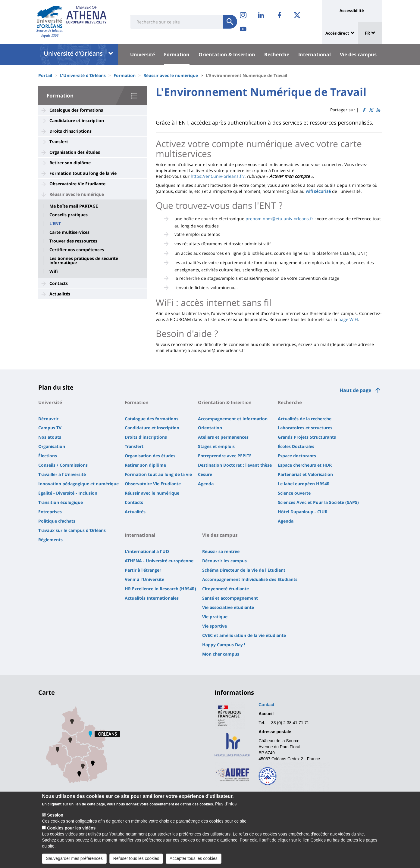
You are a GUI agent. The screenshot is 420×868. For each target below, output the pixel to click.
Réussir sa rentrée (221, 551)
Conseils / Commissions (63, 465)
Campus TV (50, 428)
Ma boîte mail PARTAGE (74, 206)
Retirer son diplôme (70, 163)
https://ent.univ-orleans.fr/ (218, 176)
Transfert (59, 142)
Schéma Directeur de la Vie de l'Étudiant (244, 570)
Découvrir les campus (224, 561)
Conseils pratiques (69, 215)
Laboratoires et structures (305, 428)
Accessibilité (352, 11)
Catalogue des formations (76, 110)
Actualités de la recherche (305, 419)
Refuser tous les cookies (136, 858)
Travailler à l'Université (62, 474)
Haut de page (355, 390)
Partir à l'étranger (143, 570)
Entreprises (50, 512)
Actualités (60, 294)
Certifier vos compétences (77, 250)
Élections (48, 456)
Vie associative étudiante (228, 607)
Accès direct (337, 33)
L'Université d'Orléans (83, 75)
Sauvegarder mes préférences (74, 858)
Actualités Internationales (152, 598)
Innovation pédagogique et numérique (78, 484)
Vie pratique (215, 617)
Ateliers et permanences (223, 437)
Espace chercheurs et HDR (305, 465)
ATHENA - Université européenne (159, 561)
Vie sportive (215, 626)
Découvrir (48, 419)
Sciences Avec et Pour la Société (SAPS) (318, 502)
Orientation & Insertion (227, 54)
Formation (177, 54)
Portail (45, 75)
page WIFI (348, 319)
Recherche (277, 54)
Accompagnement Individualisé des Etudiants (250, 579)
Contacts (59, 283)
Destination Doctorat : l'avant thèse (235, 465)
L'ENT (55, 224)
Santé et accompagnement (230, 598)
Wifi (54, 271)
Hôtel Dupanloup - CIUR (303, 512)
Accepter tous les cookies (194, 858)
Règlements (50, 540)
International (315, 54)
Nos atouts (50, 437)
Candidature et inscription (77, 120)
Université (143, 54)
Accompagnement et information (233, 419)
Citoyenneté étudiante (226, 589)
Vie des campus (358, 54)
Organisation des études (75, 152)
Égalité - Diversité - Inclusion (68, 493)
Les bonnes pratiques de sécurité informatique (84, 261)
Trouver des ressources (73, 241)
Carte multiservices (69, 232)
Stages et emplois (216, 446)
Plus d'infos (226, 804)
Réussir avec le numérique (171, 75)
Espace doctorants (297, 456)
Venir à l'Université (144, 579)
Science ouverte (294, 493)
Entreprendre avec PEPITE (225, 456)
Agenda (206, 484)
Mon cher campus (221, 654)
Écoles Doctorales (296, 446)
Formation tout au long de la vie (83, 173)
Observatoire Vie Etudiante (77, 184)
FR (370, 33)
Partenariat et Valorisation (305, 474)
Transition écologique (61, 502)
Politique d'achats (57, 521)
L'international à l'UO (147, 551)
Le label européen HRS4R (304, 484)
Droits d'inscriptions (71, 131)
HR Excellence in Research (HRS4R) (160, 589)
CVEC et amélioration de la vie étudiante (244, 635)
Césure (205, 474)
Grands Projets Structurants (307, 437)
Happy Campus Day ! (224, 645)
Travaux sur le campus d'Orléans (72, 530)
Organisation (52, 446)
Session (55, 815)
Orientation (210, 428)
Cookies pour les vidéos (71, 828)
